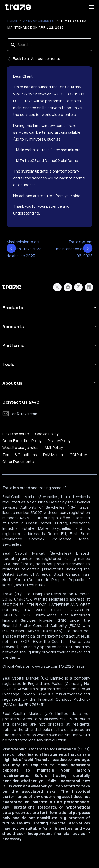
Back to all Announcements (33, 59)
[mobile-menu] (91, 7)
